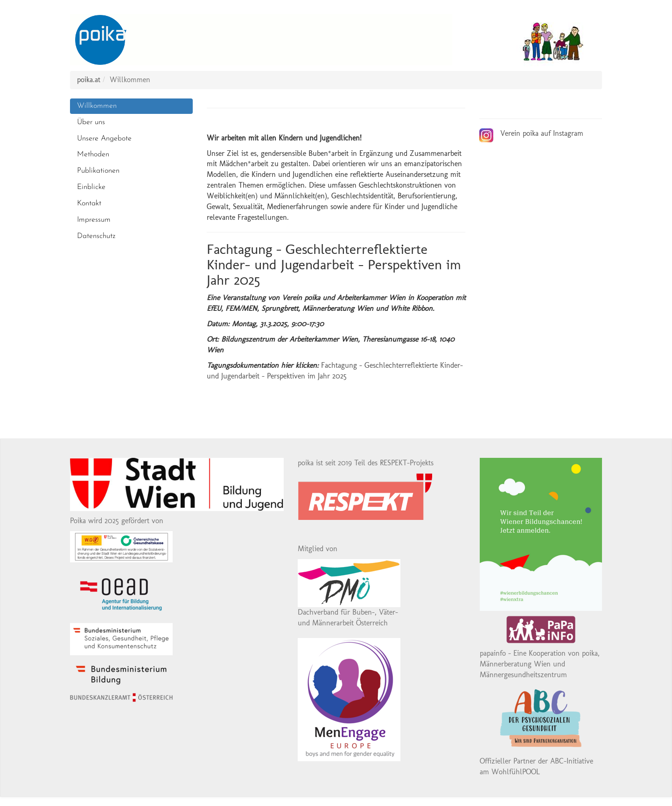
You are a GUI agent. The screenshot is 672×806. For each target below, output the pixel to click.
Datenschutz (96, 236)
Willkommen (97, 106)
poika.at (89, 80)
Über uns (91, 122)
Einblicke (91, 187)
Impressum (94, 220)
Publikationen (98, 171)
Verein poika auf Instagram (542, 133)
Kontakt (89, 203)
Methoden (93, 154)
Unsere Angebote (104, 139)
